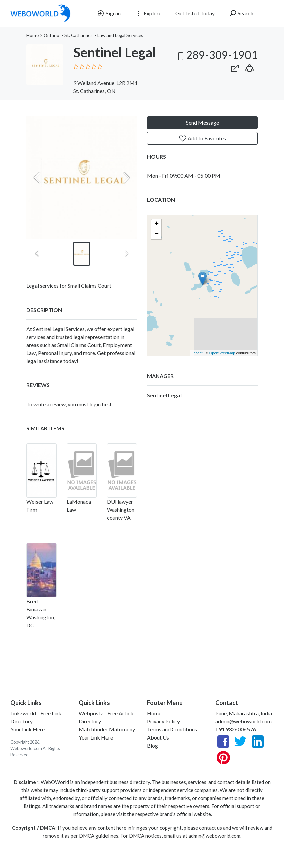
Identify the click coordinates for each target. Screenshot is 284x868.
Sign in (109, 13)
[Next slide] (126, 178)
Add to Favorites (202, 138)
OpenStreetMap (222, 353)
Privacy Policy (163, 721)
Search (241, 13)
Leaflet (197, 353)
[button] (250, 67)
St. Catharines (78, 35)
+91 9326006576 (236, 729)
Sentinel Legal (164, 395)
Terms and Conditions (172, 729)
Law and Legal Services (120, 35)
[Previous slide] (37, 178)
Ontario (51, 35)
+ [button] (157, 224)
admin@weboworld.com (243, 721)
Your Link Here (27, 729)
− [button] (157, 234)
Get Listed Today (195, 13)
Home (32, 35)
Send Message (202, 123)
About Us (158, 737)
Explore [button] (148, 13)
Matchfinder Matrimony (107, 729)
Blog (153, 745)
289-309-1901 (216, 55)
